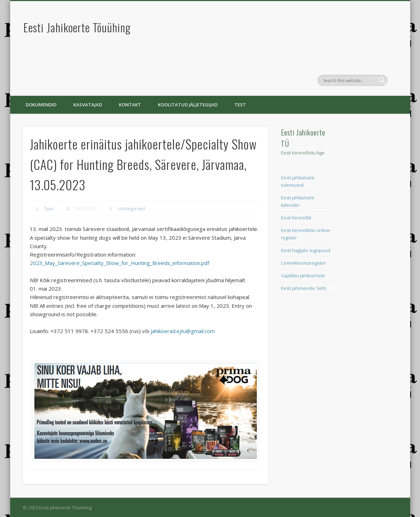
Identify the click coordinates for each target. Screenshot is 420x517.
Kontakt (130, 105)
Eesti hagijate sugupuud (306, 250)
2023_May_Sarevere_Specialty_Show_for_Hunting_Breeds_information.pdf (119, 263)
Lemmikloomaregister (304, 263)
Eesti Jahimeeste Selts (304, 288)
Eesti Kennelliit (296, 218)
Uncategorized (131, 209)
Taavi (49, 209)
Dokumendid (41, 105)
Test (240, 105)
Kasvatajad (88, 105)
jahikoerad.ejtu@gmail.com (183, 331)
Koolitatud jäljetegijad (188, 105)
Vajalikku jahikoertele (303, 276)
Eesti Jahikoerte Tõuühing (77, 27)
